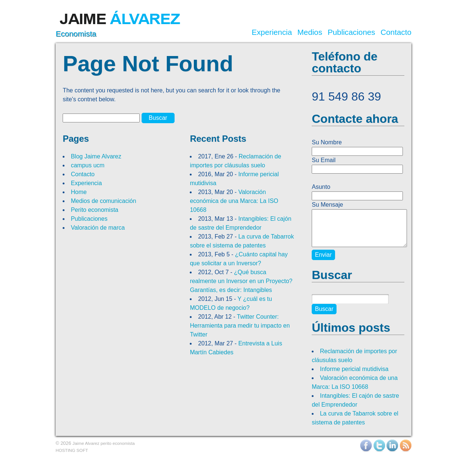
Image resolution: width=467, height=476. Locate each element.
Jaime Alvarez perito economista (104, 443)
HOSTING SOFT (72, 450)
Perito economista (95, 210)
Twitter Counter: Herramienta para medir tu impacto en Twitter (240, 326)
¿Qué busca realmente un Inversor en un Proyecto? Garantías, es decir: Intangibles (241, 281)
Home (79, 192)
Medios (310, 32)
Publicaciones (351, 32)
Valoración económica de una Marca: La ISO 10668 (234, 201)
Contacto (396, 32)
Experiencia (272, 32)
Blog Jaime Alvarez (96, 156)
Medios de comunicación (103, 201)
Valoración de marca (98, 228)
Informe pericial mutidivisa (354, 369)
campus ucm (88, 165)
